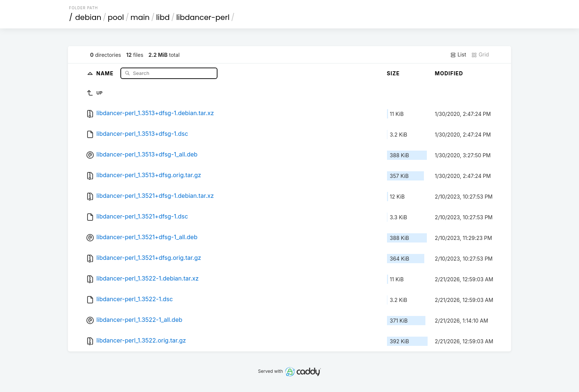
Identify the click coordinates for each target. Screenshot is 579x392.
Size (393, 73)
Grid (480, 55)
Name (106, 73)
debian (88, 17)
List (458, 55)
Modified (449, 73)
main (140, 17)
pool (116, 17)
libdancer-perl (203, 17)
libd (163, 17)
